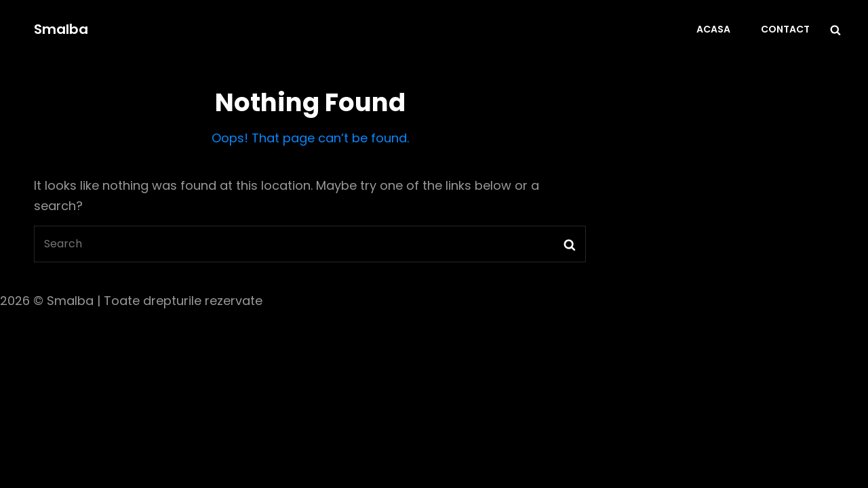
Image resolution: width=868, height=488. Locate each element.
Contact (785, 29)
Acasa (713, 29)
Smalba (61, 29)
